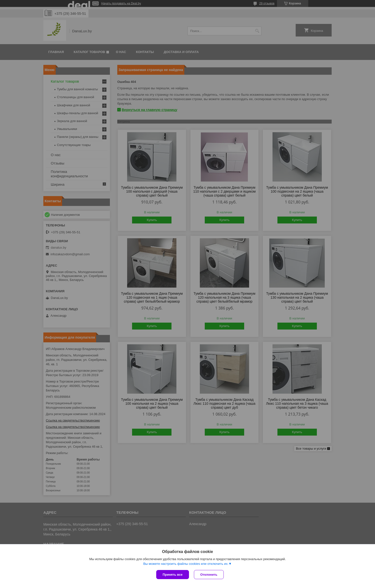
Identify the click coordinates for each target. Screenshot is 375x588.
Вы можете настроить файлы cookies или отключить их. (186, 564)
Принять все (173, 575)
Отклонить (209, 575)
